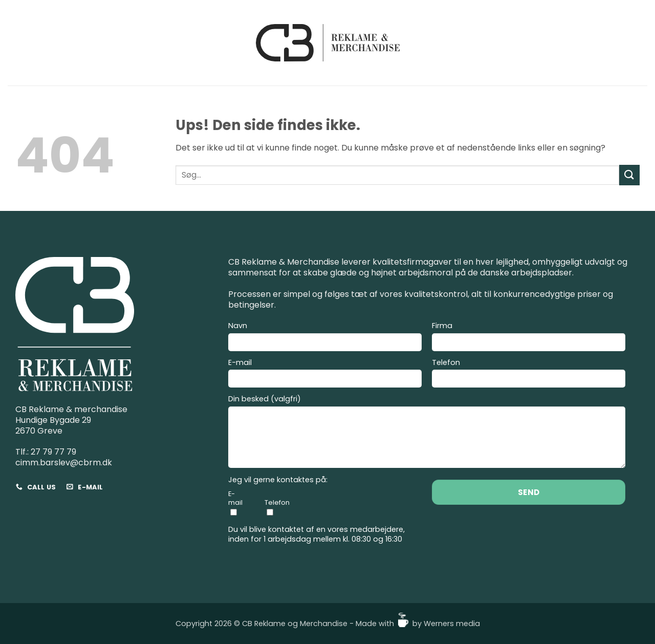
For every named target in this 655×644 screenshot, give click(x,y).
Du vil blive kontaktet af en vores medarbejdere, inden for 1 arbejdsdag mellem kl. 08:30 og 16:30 (316, 534)
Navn (325, 338)
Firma (529, 338)
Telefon (529, 375)
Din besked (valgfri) (427, 433)
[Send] (629, 175)
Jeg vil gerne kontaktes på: (278, 480)
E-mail (325, 375)
